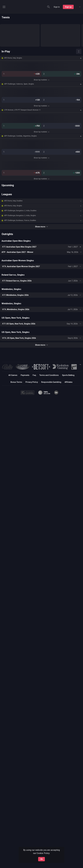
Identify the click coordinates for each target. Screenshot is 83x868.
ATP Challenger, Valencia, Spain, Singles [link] (19, 84)
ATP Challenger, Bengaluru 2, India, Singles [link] (20, 216)
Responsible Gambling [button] (51, 382)
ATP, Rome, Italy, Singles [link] (13, 58)
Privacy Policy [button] (32, 382)
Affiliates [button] (69, 382)
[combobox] (78, 7)
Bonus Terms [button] (16, 382)
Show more (41, 227)
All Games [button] (13, 375)
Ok (41, 859)
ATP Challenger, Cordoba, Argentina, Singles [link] (20, 136)
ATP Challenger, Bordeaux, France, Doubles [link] (20, 220)
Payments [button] (25, 375)
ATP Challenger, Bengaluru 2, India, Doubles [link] (20, 211)
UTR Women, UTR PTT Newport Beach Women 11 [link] (22, 110)
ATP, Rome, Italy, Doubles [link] (13, 201)
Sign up (68, 7)
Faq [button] (34, 375)
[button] (41, 58)
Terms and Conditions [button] (49, 375)
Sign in (57, 7)
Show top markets (41, 80)
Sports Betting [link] (68, 375)
